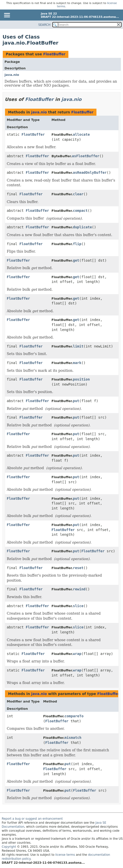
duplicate (82, 227)
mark (77, 363)
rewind (79, 589)
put (76, 401)
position (81, 379)
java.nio (12, 75)
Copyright (9, 847)
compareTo (74, 716)
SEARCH (44, 25)
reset (78, 568)
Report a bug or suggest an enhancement (32, 819)
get (76, 260)
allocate (81, 134)
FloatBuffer (54, 54)
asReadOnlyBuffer (90, 172)
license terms (65, 855)
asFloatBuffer (86, 156)
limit (78, 346)
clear (78, 194)
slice (78, 606)
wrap (77, 654)
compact (80, 211)
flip (77, 244)
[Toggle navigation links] (7, 16)
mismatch (73, 738)
